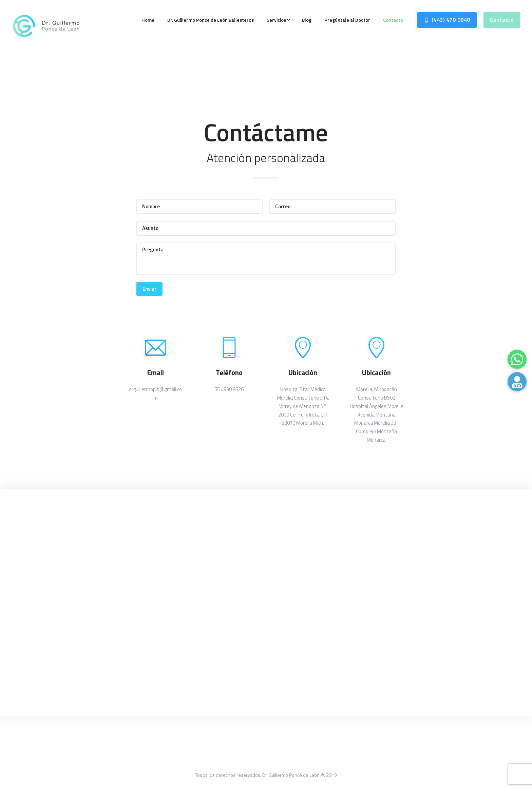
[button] (517, 382)
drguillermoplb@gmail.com (155, 393)
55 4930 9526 (229, 389)
